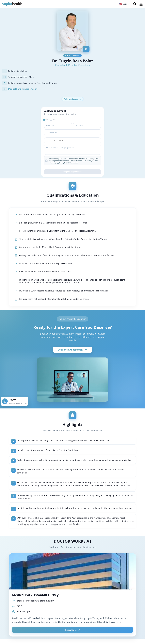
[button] (125, 4)
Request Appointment (72, 172)
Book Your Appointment (72, 350)
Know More (73, 630)
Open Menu (141, 4)
